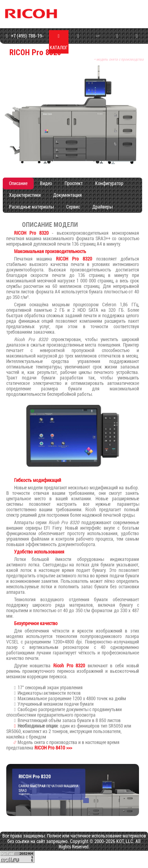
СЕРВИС (98, 41)
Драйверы (102, 207)
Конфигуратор (109, 183)
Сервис (73, 207)
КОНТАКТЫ (137, 42)
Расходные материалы (31, 207)
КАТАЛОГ (59, 42)
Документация (68, 195)
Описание (18, 183)
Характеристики (25, 195)
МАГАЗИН (78, 42)
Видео (46, 183)
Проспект (74, 183)
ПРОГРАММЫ (117, 42)
